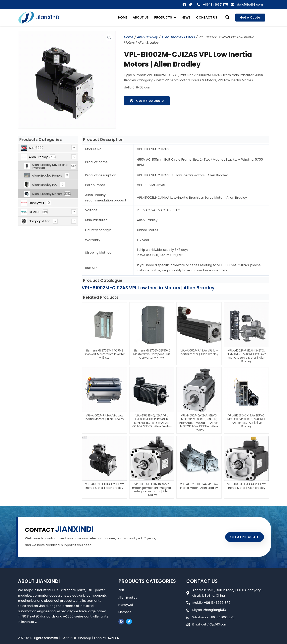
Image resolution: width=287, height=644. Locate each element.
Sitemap (85, 638)
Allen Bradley (147, 37)
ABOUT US (141, 17)
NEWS (186, 17)
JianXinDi (48, 18)
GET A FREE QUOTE (241, 537)
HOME (123, 17)
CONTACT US (207, 17)
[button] (228, 18)
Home (129, 37)
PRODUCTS (165, 18)
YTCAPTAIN (112, 638)
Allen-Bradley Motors (178, 37)
